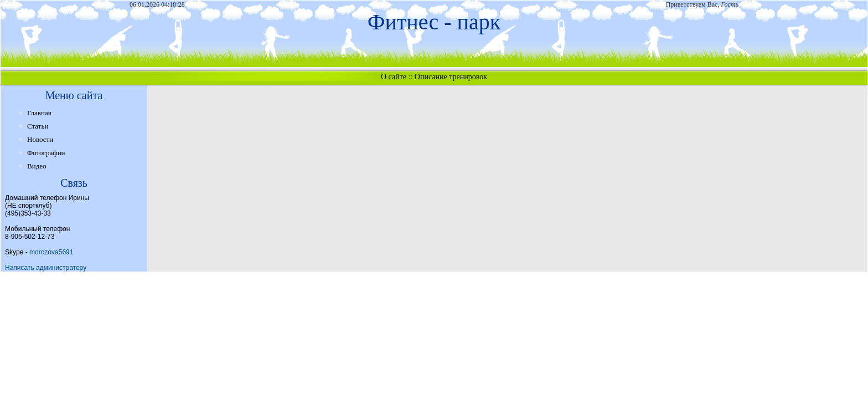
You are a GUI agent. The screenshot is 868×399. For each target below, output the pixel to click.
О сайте (394, 77)
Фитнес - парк (434, 22)
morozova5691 (51, 252)
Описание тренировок (451, 77)
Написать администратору (46, 268)
